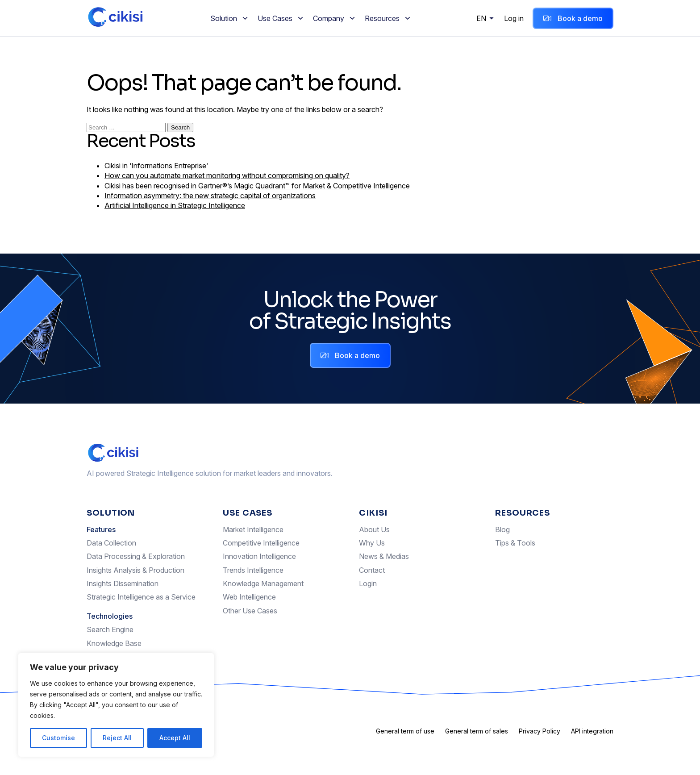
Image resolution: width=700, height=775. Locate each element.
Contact (372, 570)
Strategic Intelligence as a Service (141, 597)
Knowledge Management (263, 583)
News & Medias (384, 556)
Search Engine (110, 629)
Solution (229, 18)
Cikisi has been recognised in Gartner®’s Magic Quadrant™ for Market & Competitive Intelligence (257, 186)
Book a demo (573, 18)
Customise (58, 738)
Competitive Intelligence (261, 543)
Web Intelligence (249, 597)
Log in (514, 18)
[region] (116, 705)
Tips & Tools (515, 543)
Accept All (175, 738)
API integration (592, 731)
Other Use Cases (250, 611)
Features (101, 529)
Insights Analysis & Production (135, 570)
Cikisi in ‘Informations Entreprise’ (156, 166)
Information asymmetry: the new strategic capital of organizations (210, 196)
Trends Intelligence (253, 570)
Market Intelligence (253, 529)
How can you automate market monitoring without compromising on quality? (227, 175)
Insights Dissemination (123, 583)
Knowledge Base (114, 643)
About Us (374, 529)
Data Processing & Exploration (136, 556)
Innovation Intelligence (259, 556)
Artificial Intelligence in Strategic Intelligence (175, 205)
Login (368, 583)
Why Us (372, 543)
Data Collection (111, 543)
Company (334, 18)
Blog (502, 529)
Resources (388, 18)
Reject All (117, 738)
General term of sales (477, 731)
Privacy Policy (540, 731)
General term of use (405, 731)
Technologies (110, 616)
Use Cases (281, 18)
